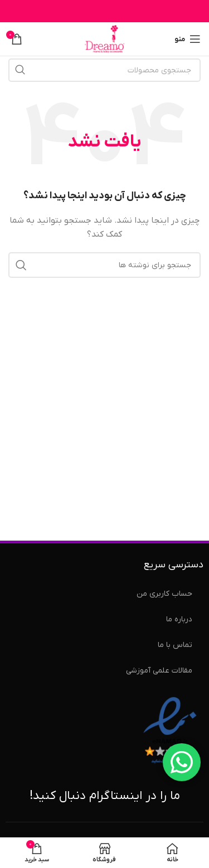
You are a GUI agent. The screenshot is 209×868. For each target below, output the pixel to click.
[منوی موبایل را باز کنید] (188, 39)
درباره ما (179, 619)
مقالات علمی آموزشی (159, 671)
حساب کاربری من (164, 594)
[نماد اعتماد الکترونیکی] (170, 731)
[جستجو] (104, 70)
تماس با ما (175, 645)
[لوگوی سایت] (105, 39)
